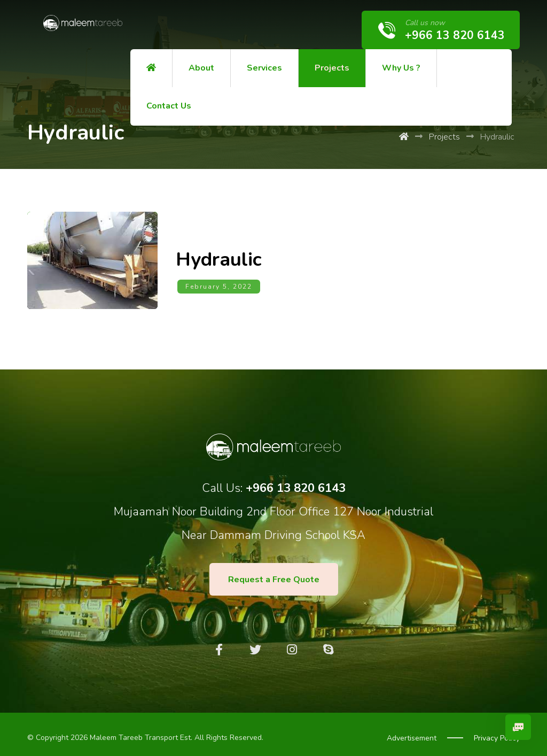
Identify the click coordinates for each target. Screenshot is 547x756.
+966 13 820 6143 (296, 482)
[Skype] (328, 644)
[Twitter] (255, 644)
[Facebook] (219, 644)
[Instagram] (292, 644)
